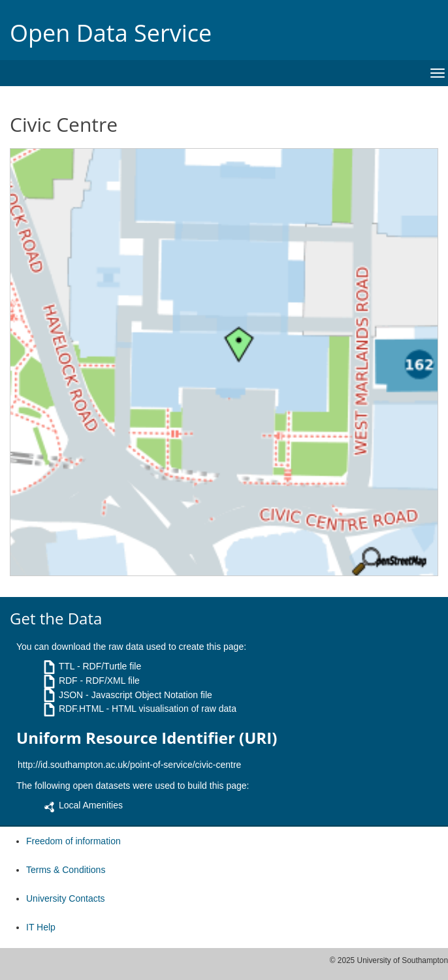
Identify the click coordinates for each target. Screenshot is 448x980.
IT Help (41, 927)
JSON (71, 695)
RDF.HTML (81, 709)
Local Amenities (91, 805)
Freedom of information (73, 841)
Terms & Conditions (66, 870)
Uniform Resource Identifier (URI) (147, 738)
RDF (68, 681)
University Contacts (66, 898)
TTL (67, 666)
